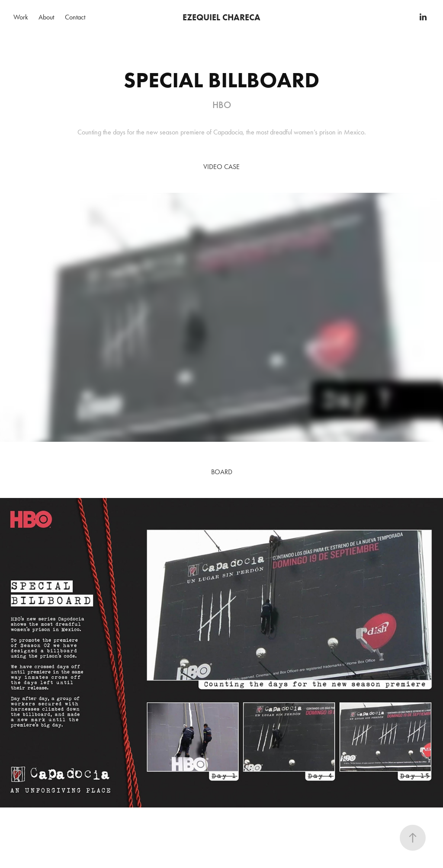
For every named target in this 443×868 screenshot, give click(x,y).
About (46, 17)
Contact (75, 17)
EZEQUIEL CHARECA (221, 17)
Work (21, 17)
